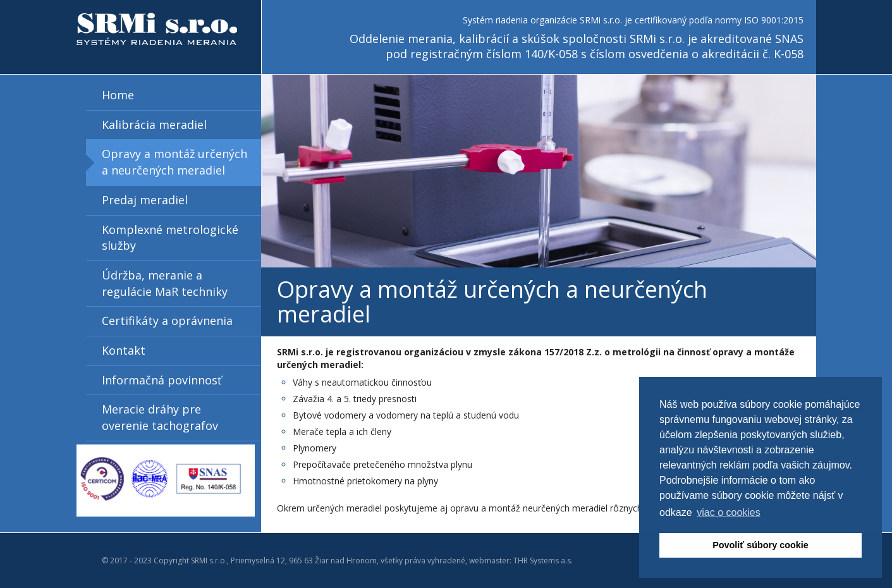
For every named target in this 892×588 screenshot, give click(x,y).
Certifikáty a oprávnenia (167, 321)
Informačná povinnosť (162, 380)
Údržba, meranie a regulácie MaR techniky (165, 283)
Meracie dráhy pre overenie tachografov (160, 417)
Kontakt (124, 350)
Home (118, 95)
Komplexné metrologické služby (170, 238)
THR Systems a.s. (543, 560)
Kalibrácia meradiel (154, 125)
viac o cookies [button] (729, 512)
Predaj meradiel (145, 200)
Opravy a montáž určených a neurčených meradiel (174, 162)
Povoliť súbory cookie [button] (761, 545)
